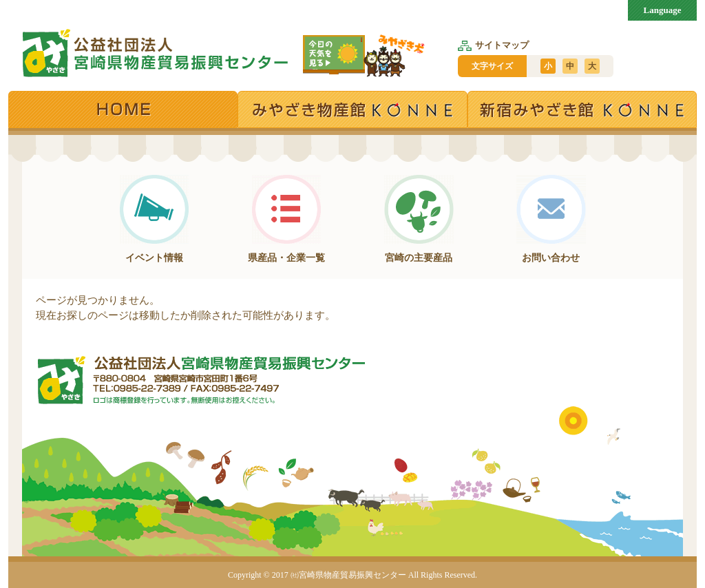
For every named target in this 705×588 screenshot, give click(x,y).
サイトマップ (493, 45)
